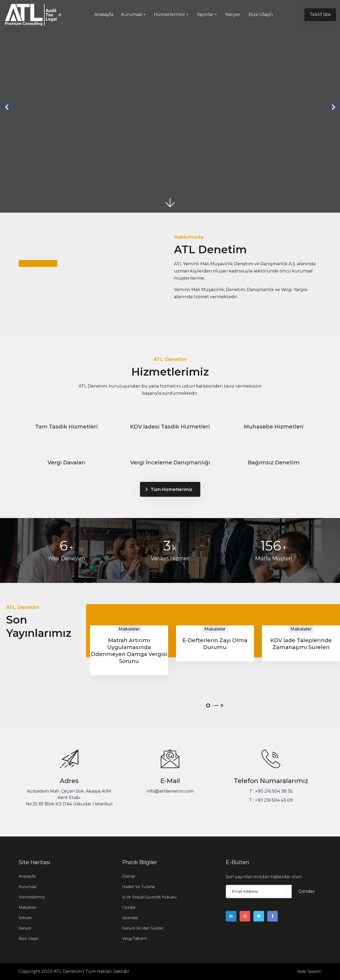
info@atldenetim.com (170, 791)
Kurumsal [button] (132, 14)
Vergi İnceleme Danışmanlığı (170, 462)
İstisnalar (130, 918)
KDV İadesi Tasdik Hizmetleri (170, 427)
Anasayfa (104, 14)
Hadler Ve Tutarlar (139, 887)
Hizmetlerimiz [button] (169, 14)
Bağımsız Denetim (274, 462)
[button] (208, 705)
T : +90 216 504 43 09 (271, 800)
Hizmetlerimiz (32, 897)
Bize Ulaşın (261, 14)
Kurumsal (27, 887)
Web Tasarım (309, 971)
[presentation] (7, 106)
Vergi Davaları (66, 462)
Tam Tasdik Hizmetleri (66, 427)
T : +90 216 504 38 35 (271, 791)
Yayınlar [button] (205, 14)
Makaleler (27, 907)
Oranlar (129, 876)
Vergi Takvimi (135, 939)
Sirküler (25, 918)
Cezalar (129, 907)
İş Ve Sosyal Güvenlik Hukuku (149, 897)
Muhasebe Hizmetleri (274, 427)
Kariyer (233, 14)
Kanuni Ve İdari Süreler (143, 928)
